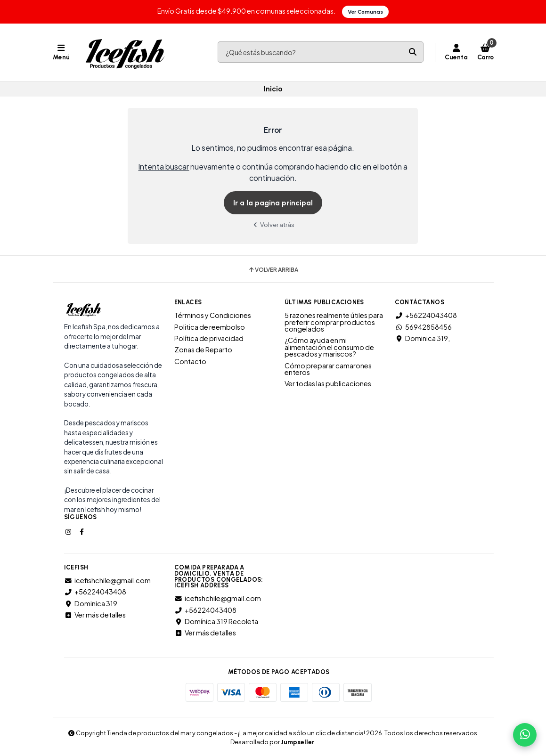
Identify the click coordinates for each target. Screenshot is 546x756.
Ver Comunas (365, 12)
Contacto (190, 361)
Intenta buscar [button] (163, 167)
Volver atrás (273, 224)
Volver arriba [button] (273, 270)
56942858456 (423, 326)
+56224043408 (426, 315)
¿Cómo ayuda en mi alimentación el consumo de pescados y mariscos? (329, 347)
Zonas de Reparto (203, 350)
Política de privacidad (209, 338)
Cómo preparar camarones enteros (328, 369)
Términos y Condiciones (213, 315)
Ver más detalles (95, 615)
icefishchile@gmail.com (107, 580)
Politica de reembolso (210, 326)
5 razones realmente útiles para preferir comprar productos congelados (334, 322)
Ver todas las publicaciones (328, 383)
